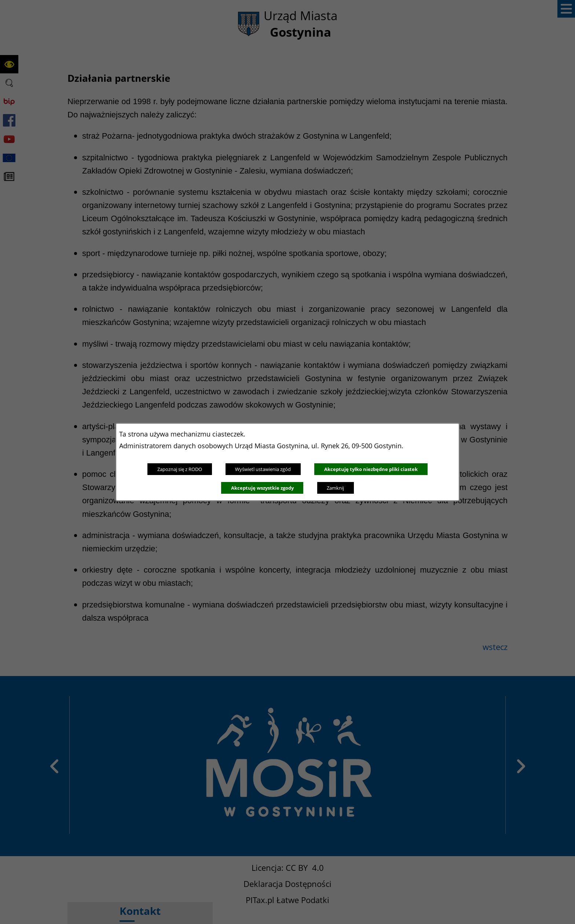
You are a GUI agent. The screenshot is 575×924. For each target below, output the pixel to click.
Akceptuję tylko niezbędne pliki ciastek (371, 469)
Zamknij (335, 488)
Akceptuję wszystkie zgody (262, 488)
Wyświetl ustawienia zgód (263, 469)
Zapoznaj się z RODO (180, 469)
